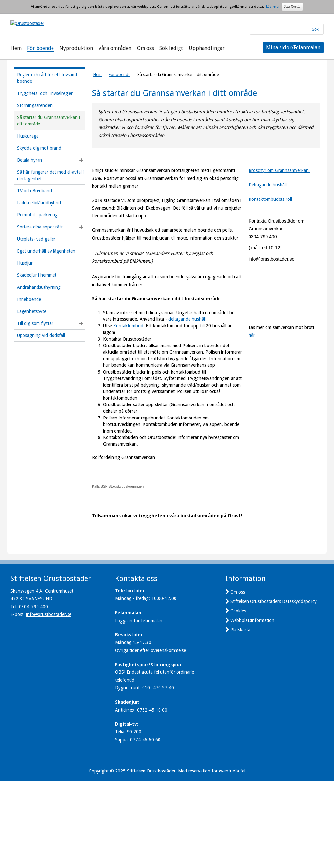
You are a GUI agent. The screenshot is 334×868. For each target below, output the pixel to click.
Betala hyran (30, 160)
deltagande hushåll (187, 319)
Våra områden (115, 48)
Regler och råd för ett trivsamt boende (47, 78)
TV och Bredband (34, 191)
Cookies (238, 698)
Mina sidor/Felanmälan (293, 47)
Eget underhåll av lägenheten (46, 251)
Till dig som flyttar (35, 323)
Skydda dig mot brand (39, 148)
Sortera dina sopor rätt (40, 227)
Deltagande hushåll (268, 185)
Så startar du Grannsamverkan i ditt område (48, 121)
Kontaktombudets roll (270, 199)
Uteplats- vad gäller (36, 239)
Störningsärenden (35, 105)
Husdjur (25, 263)
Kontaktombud (128, 326)
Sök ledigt (171, 48)
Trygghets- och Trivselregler (45, 93)
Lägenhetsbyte (32, 311)
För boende (40, 48)
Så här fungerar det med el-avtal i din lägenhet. (50, 175)
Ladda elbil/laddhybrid (39, 203)
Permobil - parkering (37, 215)
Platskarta (240, 716)
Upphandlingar (207, 48)
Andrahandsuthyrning (39, 287)
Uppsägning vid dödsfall (41, 335)
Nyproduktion (76, 48)
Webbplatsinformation (252, 707)
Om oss (145, 48)
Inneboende (29, 299)
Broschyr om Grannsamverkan (279, 170)
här (252, 374)
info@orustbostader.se (49, 701)
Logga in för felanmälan (139, 707)
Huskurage (28, 136)
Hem (16, 48)
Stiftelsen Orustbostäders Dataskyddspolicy (273, 688)
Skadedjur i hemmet (37, 275)
